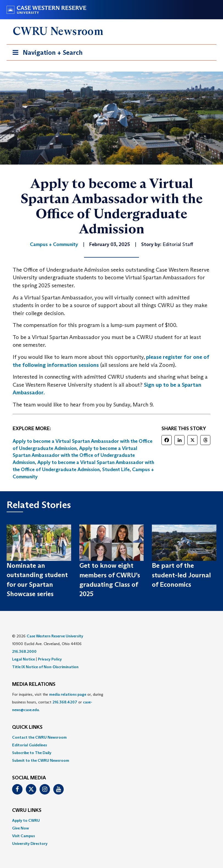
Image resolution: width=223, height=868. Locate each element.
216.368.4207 (65, 702)
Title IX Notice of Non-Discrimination (45, 667)
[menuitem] (112, 737)
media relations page (68, 694)
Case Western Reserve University (55, 636)
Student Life (116, 470)
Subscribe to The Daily (32, 753)
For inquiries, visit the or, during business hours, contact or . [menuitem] (58, 702)
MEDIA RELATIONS (34, 684)
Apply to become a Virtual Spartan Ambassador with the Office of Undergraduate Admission (75, 455)
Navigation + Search (46, 54)
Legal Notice (23, 659)
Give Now (20, 828)
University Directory (30, 844)
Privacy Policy (50, 659)
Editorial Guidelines (30, 745)
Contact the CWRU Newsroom (39, 737)
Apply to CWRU (26, 820)
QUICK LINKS (27, 727)
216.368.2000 (24, 651)
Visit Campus (23, 836)
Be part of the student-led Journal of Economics (181, 575)
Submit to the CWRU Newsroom (41, 760)
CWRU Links (27, 810)
